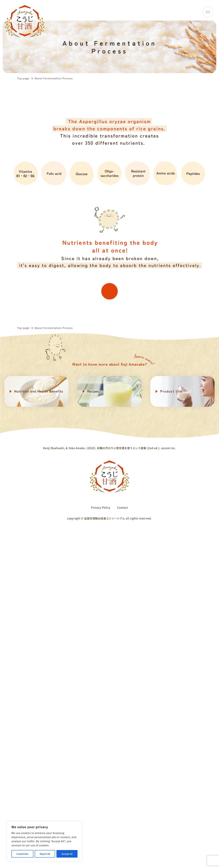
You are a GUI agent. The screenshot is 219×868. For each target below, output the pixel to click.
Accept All (67, 854)
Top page (23, 78)
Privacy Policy (101, 845)
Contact (123, 845)
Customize (22, 854)
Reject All (45, 854)
